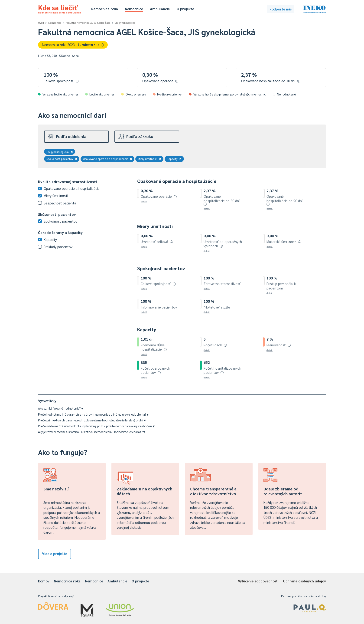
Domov (44, 581)
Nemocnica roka (105, 9)
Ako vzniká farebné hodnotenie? (61, 408)
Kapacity (174, 159)
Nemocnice (134, 9)
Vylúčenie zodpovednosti (258, 581)
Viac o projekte (55, 553)
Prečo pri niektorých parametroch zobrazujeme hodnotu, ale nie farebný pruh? (92, 420)
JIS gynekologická (125, 23)
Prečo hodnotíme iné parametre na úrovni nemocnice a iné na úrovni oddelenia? (93, 414)
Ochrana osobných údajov (304, 581)
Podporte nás (281, 9)
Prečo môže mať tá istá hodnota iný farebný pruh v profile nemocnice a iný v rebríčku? (96, 426)
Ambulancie (160, 9)
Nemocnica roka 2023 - (73, 44)
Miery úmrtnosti (149, 159)
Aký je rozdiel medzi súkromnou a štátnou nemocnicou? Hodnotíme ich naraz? (92, 432)
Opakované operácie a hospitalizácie (108, 159)
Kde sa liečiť (59, 8)
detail (144, 201)
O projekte (185, 9)
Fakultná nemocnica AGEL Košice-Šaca (88, 23)
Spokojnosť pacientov (62, 159)
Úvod (41, 23)
